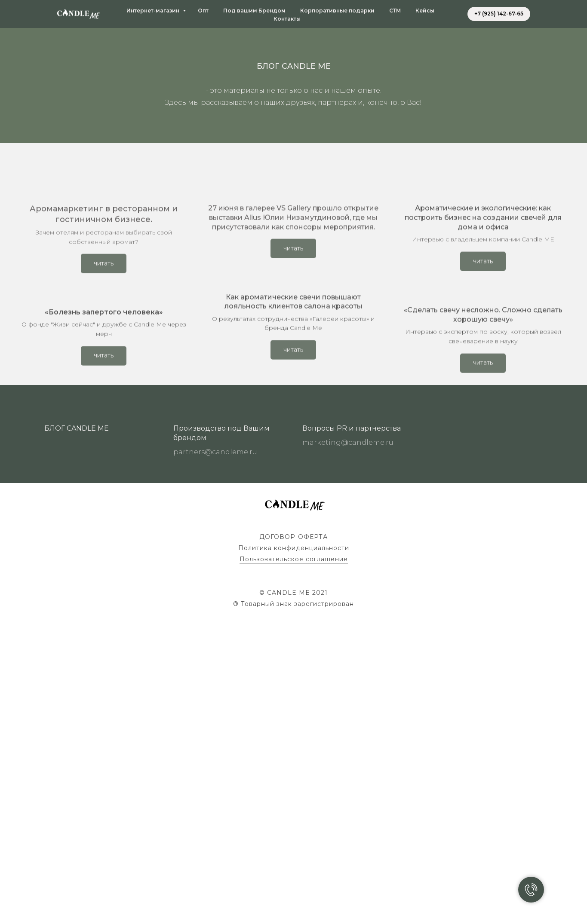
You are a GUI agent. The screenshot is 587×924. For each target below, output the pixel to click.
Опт (203, 11)
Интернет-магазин (154, 11)
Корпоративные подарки (337, 11)
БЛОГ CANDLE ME (77, 741)
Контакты (287, 19)
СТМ (395, 11)
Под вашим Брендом (254, 11)
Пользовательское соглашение (294, 871)
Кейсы (425, 11)
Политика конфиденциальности (294, 860)
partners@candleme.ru (215, 764)
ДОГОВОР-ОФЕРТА (293, 849)
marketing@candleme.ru (348, 754)
